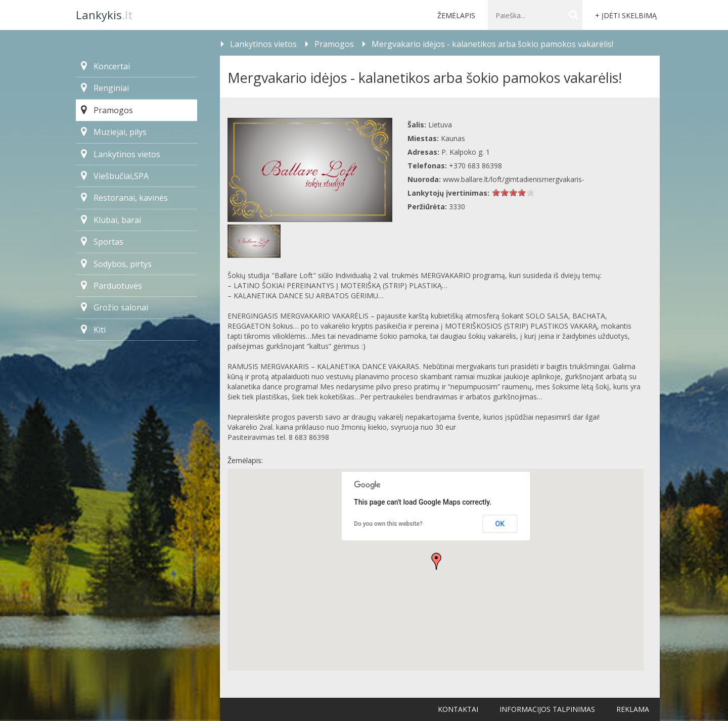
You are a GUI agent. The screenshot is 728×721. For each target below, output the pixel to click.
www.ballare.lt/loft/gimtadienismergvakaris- (514, 179)
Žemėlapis (456, 15)
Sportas (102, 242)
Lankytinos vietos (121, 154)
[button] (436, 561)
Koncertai (105, 66)
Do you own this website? (388, 524)
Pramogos (107, 110)
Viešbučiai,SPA (115, 176)
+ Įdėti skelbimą (626, 15)
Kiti (93, 330)
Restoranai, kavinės (124, 198)
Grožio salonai (115, 307)
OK (500, 524)
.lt (104, 15)
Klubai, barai (111, 220)
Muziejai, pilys (114, 132)
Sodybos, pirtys (116, 264)
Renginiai (105, 88)
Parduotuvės (111, 286)
